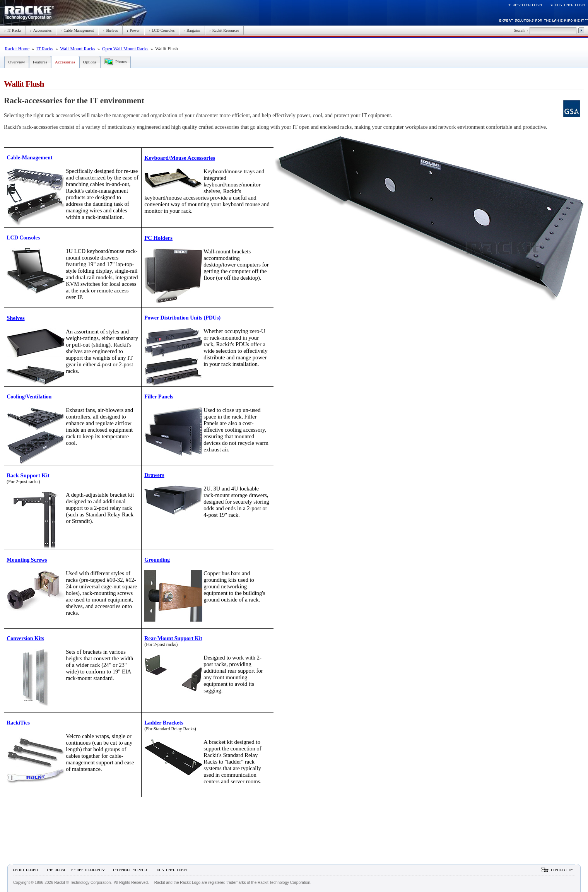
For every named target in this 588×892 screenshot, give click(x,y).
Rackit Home (17, 49)
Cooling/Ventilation (29, 397)
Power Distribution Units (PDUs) (182, 318)
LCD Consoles (162, 30)
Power (133, 30)
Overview (16, 62)
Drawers (154, 475)
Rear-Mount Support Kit (173, 638)
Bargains (192, 30)
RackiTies (18, 723)
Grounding (157, 560)
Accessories (41, 30)
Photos (121, 62)
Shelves (110, 30)
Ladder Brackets (164, 723)
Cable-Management (29, 158)
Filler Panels (159, 397)
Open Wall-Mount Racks (125, 49)
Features (40, 62)
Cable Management (77, 30)
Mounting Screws (27, 560)
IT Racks (13, 30)
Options (90, 62)
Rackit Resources (224, 30)
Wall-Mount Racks (78, 49)
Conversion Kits (25, 638)
